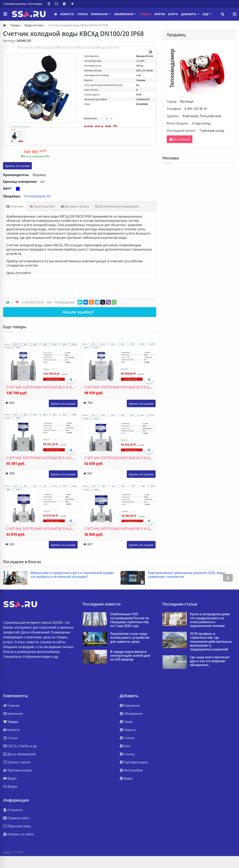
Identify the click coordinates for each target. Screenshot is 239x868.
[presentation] (11, 578)
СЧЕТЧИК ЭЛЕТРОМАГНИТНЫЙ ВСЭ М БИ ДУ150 (124, 387)
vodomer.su (17, 166)
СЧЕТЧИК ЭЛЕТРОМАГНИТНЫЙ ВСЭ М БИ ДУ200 (46, 387)
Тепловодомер (65, 302)
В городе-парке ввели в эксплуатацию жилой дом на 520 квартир (130, 656)
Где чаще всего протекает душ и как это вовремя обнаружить (210, 661)
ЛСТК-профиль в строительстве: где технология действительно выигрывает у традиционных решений (211, 642)
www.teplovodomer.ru (63, 403)
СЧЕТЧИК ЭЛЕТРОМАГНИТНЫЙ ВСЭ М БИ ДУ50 (45, 529)
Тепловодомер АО (37, 196)
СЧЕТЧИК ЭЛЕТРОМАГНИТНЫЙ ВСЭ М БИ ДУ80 (123, 458)
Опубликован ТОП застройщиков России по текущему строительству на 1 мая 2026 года (130, 620)
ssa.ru (7, 852)
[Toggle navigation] (235, 14)
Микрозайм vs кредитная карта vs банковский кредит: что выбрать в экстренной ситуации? (73, 575)
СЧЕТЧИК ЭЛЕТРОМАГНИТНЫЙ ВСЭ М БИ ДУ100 (46, 458)
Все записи (180, 139)
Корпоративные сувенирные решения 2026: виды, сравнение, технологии (187, 575)
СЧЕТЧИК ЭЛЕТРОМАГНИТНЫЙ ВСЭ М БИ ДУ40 (123, 529)
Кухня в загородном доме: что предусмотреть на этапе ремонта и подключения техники (210, 620)
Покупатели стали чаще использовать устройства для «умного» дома (130, 638)
